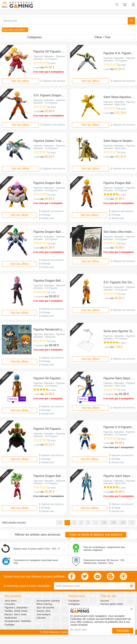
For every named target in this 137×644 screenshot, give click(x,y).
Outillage (9, 625)
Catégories (34, 37)
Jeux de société (45, 608)
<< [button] (60, 523)
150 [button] (123, 523)
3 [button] (81, 523)
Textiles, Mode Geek (16, 611)
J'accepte (123, 631)
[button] (15, 30)
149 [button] (113, 523)
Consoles (10, 604)
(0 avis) (52, 63)
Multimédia (11, 618)
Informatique (43, 614)
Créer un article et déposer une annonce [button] (96, 535)
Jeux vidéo (11, 601)
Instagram (74, 604)
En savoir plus (78, 630)
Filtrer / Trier (103, 37)
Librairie (41, 618)
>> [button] (132, 523)
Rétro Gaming (44, 604)
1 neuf (37, 68)
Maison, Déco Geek (16, 614)
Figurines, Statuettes (16, 608)
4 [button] (88, 523)
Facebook (74, 601)
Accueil (105, 601)
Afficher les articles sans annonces (38, 535)
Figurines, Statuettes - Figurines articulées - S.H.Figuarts (49, 58)
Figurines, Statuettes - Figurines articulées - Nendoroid (49, 336)
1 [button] (67, 523)
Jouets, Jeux (43, 611)
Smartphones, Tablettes (18, 621)
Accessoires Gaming (48, 601)
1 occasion (39, 297)
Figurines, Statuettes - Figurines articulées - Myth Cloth (119, 103)
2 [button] (74, 523)
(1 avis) (122, 195)
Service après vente (112, 604)
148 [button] (104, 523)
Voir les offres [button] (20, 81)
